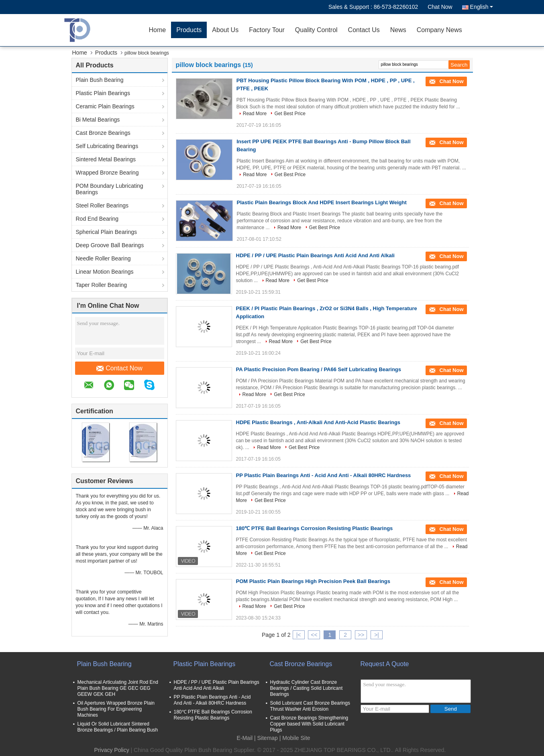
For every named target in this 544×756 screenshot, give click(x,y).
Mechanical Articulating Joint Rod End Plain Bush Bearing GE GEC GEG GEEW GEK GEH (118, 688)
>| (377, 635)
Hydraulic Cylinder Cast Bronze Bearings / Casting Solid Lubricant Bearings (307, 688)
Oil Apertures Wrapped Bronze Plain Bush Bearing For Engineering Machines (116, 709)
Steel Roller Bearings (102, 205)
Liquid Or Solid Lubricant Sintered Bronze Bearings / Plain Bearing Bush (118, 727)
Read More (255, 114)
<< (314, 635)
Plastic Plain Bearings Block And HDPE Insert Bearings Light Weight (322, 202)
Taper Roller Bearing (102, 285)
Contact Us (364, 30)
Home (158, 30)
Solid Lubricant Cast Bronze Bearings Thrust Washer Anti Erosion (310, 706)
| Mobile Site (295, 738)
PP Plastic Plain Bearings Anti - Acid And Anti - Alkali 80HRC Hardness (324, 475)
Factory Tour (267, 30)
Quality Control (316, 30)
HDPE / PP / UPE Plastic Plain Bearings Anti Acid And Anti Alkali (315, 255)
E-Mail (244, 738)
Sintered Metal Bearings (106, 159)
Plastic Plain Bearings (103, 93)
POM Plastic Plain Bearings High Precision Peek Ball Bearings (313, 581)
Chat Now (440, 7)
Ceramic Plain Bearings (105, 106)
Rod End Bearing (97, 219)
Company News (439, 30)
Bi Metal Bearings (98, 120)
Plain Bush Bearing (100, 80)
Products (189, 30)
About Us (225, 30)
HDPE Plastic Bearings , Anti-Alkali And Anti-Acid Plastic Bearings (318, 422)
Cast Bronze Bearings (103, 133)
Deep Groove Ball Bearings (110, 245)
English (482, 7)
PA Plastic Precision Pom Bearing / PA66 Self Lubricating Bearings (319, 369)
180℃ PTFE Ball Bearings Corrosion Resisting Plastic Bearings (315, 528)
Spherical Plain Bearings (107, 232)
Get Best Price (290, 114)
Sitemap (268, 738)
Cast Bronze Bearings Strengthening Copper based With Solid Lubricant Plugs (309, 724)
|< (299, 635)
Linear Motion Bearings (105, 272)
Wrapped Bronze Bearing (107, 173)
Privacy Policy (112, 750)
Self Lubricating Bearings (107, 146)
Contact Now (119, 368)
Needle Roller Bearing (103, 258)
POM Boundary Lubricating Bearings (110, 189)
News (398, 30)
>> (361, 635)
